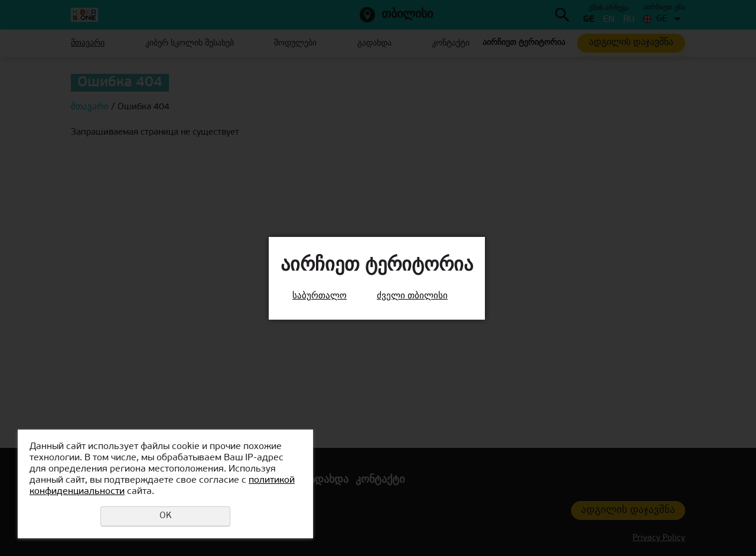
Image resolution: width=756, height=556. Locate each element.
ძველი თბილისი (412, 296)
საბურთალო (320, 296)
